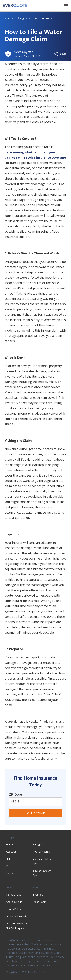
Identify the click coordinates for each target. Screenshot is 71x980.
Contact (10, 866)
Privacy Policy (13, 909)
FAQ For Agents (41, 852)
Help (9, 859)
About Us (11, 852)
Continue (36, 813)
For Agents (39, 844)
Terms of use (14, 895)
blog (21, 18)
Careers (11, 874)
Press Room (39, 902)
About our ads (14, 902)
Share (60, 54)
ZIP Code (16, 794)
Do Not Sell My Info (17, 916)
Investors (38, 895)
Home (9, 18)
